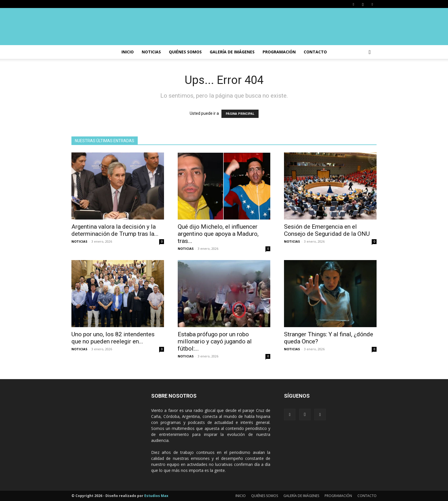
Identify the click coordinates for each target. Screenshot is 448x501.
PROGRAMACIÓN (279, 52)
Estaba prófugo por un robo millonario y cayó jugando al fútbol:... (215, 341)
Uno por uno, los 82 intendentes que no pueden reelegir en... (113, 338)
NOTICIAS (151, 52)
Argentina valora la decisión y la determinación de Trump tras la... (115, 230)
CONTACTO (315, 52)
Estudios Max (156, 496)
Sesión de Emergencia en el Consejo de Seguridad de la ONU (327, 230)
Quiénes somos (185, 52)
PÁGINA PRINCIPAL (240, 114)
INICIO (128, 52)
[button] (370, 52)
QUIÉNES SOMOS (265, 496)
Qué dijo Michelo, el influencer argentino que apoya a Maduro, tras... (218, 234)
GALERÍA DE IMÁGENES (232, 52)
